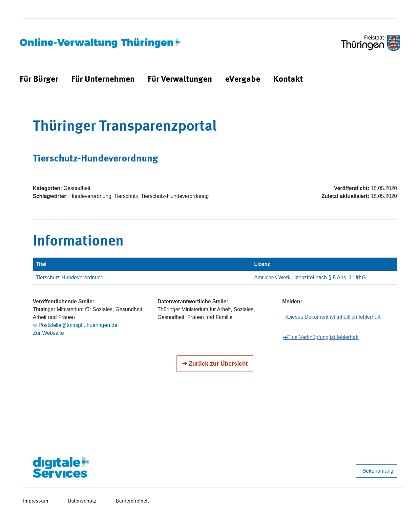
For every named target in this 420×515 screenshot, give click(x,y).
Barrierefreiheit (132, 501)
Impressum (36, 501)
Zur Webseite (48, 333)
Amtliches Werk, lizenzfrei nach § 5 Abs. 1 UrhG (310, 278)
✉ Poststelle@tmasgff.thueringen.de (75, 325)
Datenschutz (82, 501)
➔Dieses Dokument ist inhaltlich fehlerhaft (332, 317)
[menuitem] (39, 80)
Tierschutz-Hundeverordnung (70, 278)
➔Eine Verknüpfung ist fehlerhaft (321, 337)
